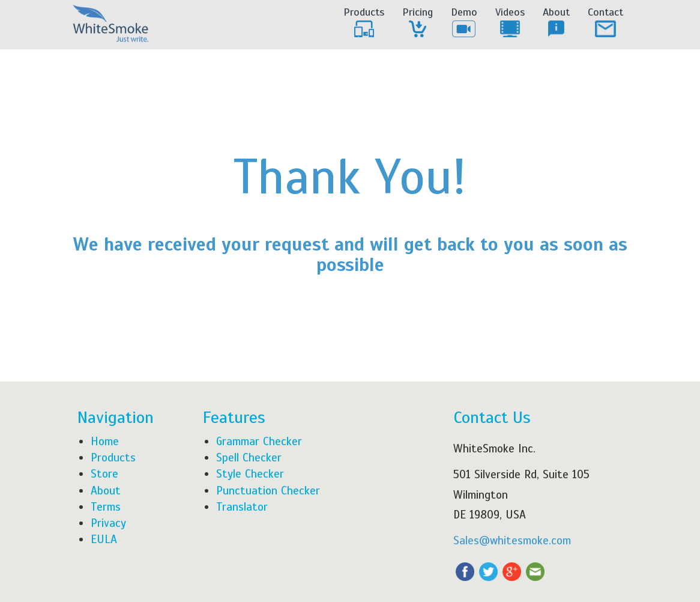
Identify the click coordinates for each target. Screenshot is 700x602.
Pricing (418, 23)
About (556, 23)
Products (364, 23)
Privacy (108, 523)
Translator (242, 507)
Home (105, 441)
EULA (104, 539)
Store (104, 474)
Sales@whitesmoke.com (512, 540)
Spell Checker (249, 458)
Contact (605, 23)
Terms (106, 507)
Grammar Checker (259, 441)
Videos (510, 23)
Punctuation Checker (268, 491)
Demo (464, 23)
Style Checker (250, 474)
